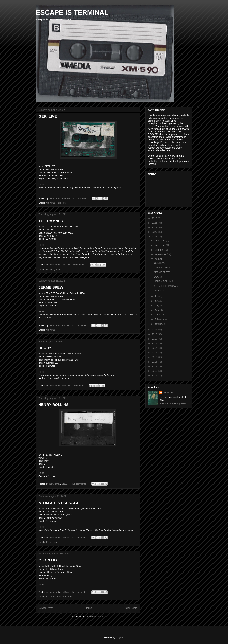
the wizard (169, 392)
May (157, 306)
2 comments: (79, 265)
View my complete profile (172, 404)
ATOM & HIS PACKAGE (59, 503)
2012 (155, 371)
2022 (155, 237)
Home (88, 608)
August (158, 259)
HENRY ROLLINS (54, 405)
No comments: (80, 198)
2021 (155, 330)
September (161, 254)
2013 (155, 366)
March (158, 315)
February (160, 319)
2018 (155, 343)
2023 (155, 232)
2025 (155, 223)
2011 (155, 375)
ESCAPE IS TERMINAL (72, 12)
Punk (58, 269)
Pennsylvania (53, 542)
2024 (155, 227)
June (157, 301)
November (160, 245)
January (159, 324)
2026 (155, 218)
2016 (155, 353)
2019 (155, 339)
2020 (155, 334)
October (159, 250)
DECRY (45, 348)
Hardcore (61, 203)
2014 (155, 362)
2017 (155, 348)
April (157, 310)
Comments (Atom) (95, 617)
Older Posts (130, 608)
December (160, 241)
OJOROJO (48, 560)
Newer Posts (46, 608)
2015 (155, 357)
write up (111, 248)
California (51, 203)
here (119, 188)
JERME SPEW (51, 287)
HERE (42, 185)
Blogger (120, 637)
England (50, 269)
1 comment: (79, 386)
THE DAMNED (51, 221)
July (157, 296)
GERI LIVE (48, 116)
